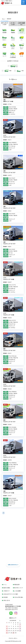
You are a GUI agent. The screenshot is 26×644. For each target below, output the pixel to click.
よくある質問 (17, 591)
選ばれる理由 (7, 588)
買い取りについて (19, 588)
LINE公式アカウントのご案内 (11, 594)
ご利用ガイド (6, 591)
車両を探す (17, 585)
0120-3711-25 (13, 536)
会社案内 (6, 597)
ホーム (3, 19)
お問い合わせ (7, 600)
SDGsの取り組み (19, 597)
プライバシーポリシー (13, 638)
